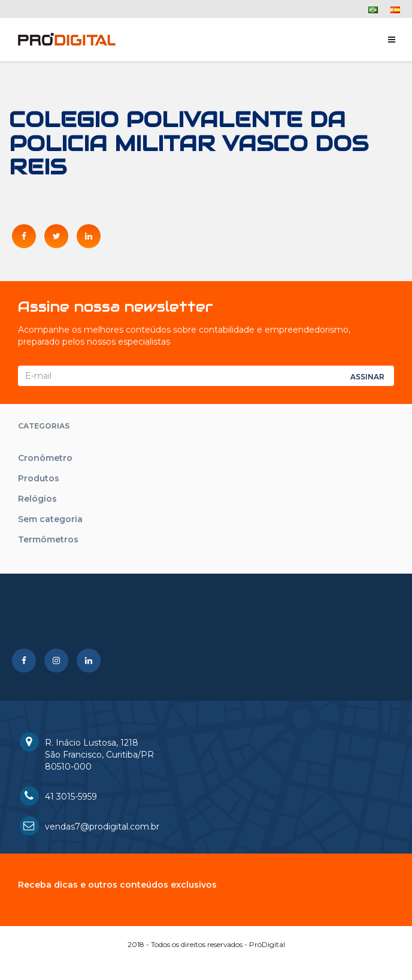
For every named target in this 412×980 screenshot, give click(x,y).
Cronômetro (45, 458)
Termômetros (48, 539)
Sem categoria (50, 519)
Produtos (39, 478)
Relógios (37, 499)
